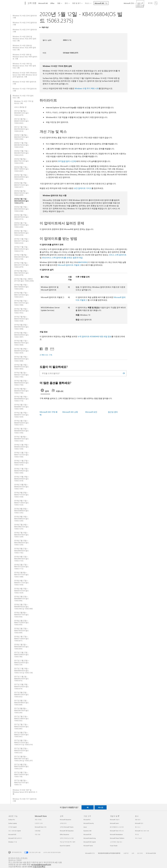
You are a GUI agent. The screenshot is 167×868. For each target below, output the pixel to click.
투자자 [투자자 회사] (137, 834)
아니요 (101, 807)
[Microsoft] (16, 3)
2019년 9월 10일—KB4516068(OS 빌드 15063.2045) (21, 287)
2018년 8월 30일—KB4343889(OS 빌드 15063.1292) (21, 511)
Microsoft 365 (43, 3)
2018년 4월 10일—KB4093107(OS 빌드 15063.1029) (21, 591)
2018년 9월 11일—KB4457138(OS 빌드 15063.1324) (21, 503)
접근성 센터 (113, 412)
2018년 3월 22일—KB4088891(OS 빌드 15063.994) (21, 599)
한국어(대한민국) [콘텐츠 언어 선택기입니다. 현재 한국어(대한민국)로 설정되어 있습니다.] (17, 852)
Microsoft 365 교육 (70, 412)
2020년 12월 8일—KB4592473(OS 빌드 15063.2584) (21, 137)
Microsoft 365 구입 (101, 3)
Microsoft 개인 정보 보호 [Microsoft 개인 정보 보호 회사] (142, 831)
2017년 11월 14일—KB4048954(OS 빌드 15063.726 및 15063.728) (23, 671)
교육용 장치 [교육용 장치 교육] (63, 823)
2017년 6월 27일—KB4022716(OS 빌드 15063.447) (21, 735)
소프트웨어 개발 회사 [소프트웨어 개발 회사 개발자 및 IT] (116, 842)
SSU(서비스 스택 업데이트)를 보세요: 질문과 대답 (62, 258)
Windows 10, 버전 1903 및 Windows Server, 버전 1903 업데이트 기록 (24, 66)
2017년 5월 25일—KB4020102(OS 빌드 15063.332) (21, 750)
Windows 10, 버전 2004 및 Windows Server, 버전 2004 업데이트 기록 (24, 48)
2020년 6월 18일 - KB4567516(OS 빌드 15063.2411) (21, 185)
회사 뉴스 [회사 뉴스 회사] (138, 827)
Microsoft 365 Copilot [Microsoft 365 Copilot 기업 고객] (90, 842)
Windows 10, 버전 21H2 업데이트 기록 (25, 24)
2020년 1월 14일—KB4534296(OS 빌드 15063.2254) (21, 233)
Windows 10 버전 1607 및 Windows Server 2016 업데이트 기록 (25, 792)
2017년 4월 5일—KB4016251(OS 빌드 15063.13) (21, 782)
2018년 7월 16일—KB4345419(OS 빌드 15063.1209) (21, 535)
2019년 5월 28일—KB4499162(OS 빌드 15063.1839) (21, 351)
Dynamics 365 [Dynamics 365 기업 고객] (87, 831)
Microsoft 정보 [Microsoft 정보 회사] (139, 823)
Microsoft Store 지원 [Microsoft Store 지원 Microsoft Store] (41, 827)
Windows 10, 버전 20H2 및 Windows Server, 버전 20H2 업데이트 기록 (24, 39)
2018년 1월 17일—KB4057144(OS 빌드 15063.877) (21, 639)
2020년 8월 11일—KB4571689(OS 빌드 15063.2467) (21, 169)
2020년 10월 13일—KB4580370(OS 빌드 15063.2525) (22, 153)
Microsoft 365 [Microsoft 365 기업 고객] (87, 834)
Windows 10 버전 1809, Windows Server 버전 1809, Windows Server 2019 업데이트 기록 (25, 75)
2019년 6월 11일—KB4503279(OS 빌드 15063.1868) (21, 343)
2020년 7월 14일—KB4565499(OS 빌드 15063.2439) (21, 177)
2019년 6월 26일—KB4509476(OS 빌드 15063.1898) (21, 327)
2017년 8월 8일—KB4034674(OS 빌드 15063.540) (21, 710)
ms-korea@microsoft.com (41, 864)
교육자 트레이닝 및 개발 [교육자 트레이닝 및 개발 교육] (67, 838)
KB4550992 (83, 262)
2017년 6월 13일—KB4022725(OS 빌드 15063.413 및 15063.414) (23, 742)
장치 (66, 3)
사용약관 (126, 853)
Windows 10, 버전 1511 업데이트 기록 (25, 800)
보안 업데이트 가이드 (83, 188)
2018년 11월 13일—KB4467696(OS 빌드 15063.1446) (22, 471)
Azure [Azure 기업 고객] (85, 827)
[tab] (45, 391)
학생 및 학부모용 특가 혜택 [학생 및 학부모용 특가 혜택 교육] (68, 842)
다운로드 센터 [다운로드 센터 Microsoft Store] (39, 823)
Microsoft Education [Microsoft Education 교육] (65, 820)
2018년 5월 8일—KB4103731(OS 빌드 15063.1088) (21, 575)
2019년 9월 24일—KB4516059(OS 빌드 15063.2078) (21, 273)
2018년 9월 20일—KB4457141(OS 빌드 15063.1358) (21, 495)
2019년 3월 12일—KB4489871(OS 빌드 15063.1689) (21, 407)
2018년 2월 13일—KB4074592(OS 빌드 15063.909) (21, 631)
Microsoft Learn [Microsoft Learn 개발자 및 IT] (114, 823)
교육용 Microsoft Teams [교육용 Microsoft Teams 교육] (67, 827)
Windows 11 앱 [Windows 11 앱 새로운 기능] (13, 842)
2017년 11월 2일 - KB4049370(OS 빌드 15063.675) (21, 679)
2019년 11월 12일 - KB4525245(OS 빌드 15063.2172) (21, 249)
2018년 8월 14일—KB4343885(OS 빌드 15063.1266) (21, 519)
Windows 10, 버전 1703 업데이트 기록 (23, 97)
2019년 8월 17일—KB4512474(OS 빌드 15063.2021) (21, 295)
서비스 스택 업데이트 (118, 255)
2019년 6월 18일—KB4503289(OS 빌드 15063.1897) (21, 335)
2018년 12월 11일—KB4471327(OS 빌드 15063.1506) (22, 455)
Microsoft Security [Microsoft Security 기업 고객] (89, 823)
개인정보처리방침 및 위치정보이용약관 (109, 853)
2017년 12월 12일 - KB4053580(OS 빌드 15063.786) (21, 655)
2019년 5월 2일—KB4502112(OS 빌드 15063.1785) (21, 375)
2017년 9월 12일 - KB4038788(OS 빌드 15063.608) (21, 703)
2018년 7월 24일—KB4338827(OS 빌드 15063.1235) (21, 527)
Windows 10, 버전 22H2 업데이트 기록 (25, 17)
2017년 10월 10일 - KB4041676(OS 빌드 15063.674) (21, 687)
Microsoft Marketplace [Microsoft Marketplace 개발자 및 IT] (116, 834)
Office (52, 3)
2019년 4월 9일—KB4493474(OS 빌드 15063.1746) (21, 391)
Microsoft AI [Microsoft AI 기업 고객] (87, 820)
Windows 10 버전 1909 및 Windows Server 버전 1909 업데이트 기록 (25, 57)
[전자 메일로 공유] (51, 348)
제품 (59, 3)
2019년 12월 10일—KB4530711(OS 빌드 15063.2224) (22, 241)
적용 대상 (45, 27)
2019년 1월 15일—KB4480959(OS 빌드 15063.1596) (21, 431)
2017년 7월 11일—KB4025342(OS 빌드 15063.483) (21, 727)
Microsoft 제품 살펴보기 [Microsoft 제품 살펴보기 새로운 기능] (15, 838)
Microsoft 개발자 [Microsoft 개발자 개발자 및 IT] (115, 820)
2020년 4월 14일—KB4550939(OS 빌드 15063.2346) (21, 209)
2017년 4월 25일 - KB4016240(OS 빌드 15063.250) (21, 767)
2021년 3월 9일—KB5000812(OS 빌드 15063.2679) (21, 113)
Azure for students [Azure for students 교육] (65, 846)
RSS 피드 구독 (47, 355)
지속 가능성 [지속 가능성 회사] (138, 838)
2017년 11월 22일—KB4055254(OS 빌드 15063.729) (22, 663)
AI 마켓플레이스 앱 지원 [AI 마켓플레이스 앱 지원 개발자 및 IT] (117, 827)
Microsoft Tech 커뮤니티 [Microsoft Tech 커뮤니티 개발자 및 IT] (117, 831)
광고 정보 (140, 853)
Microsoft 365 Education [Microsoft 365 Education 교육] (67, 831)
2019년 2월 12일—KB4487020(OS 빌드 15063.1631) (21, 423)
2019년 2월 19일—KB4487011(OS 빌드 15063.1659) (21, 415)
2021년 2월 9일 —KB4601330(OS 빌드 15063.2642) (21, 121)
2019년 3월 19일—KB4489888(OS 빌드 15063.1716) (21, 399)
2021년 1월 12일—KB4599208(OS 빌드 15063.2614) (21, 129)
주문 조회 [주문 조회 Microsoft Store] (38, 834)
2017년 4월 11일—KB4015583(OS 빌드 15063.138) (21, 774)
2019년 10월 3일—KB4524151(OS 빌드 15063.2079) (21, 265)
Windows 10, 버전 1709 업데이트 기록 (25, 90)
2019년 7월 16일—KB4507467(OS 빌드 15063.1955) (21, 311)
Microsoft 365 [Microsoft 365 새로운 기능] (12, 834)
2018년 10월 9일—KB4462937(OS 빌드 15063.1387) (21, 487)
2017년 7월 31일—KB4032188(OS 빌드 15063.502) (21, 719)
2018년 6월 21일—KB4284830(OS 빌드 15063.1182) (21, 551)
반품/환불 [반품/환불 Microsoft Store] (38, 831)
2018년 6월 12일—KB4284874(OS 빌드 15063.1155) (21, 559)
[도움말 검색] (140, 3)
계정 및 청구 (76, 3)
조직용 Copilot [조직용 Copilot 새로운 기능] (12, 827)
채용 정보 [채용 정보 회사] (138, 820)
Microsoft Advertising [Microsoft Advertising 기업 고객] (90, 838)
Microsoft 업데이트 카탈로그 (69, 265)
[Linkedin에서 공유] (46, 348)
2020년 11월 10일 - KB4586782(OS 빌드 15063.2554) (21, 145)
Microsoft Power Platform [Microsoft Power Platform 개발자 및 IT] (117, 838)
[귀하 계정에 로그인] (153, 3)
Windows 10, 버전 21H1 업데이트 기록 (25, 31)
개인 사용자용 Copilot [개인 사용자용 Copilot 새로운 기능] (15, 831)
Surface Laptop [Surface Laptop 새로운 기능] (13, 823)
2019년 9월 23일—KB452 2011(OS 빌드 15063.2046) (24, 280)
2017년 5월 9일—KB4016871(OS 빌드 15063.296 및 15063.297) (23, 759)
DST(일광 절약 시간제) (67, 161)
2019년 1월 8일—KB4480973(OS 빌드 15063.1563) (21, 439)
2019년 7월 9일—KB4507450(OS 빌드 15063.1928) (21, 319)
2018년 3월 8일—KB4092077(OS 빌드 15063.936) (21, 615)
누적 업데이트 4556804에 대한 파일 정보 (95, 336)
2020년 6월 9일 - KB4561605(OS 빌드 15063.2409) (21, 193)
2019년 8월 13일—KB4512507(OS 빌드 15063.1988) (21, 303)
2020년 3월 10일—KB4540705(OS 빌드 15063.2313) (21, 217)
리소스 (87, 3)
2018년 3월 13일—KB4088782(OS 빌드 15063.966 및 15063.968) (23, 607)
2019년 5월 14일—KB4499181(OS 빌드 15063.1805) (21, 367)
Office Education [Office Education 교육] (64, 834)
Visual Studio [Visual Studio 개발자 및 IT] (114, 846)
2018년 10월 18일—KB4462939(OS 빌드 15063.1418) (22, 479)
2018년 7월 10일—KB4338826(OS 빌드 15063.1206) (21, 543)
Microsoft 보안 (91, 412)
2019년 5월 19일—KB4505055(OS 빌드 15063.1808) (21, 359)
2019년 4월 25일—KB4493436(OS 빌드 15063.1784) (21, 383)
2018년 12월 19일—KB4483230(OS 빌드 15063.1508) (22, 447)
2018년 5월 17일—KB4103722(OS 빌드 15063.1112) (21, 567)
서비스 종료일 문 (20, 107)
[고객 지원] (32, 3)
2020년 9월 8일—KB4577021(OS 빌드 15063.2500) (21, 161)
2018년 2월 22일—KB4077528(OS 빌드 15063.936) (21, 623)
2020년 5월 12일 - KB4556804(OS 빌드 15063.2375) (21, 201)
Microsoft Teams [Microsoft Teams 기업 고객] (88, 846)
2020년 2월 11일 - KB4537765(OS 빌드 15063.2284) (21, 225)
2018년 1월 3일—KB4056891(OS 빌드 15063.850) (21, 647)
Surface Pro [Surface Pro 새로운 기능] (12, 820)
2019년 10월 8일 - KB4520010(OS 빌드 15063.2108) (21, 257)
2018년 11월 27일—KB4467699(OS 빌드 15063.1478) (22, 463)
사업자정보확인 (39, 867)
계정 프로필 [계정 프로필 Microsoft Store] (38, 820)
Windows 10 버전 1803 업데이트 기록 (24, 83)
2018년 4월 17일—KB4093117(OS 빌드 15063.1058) (21, 583)
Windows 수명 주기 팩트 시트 (87, 88)
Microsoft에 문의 (90, 853)
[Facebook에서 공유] (41, 348)
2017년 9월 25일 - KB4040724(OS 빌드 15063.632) (21, 695)
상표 (133, 853)
